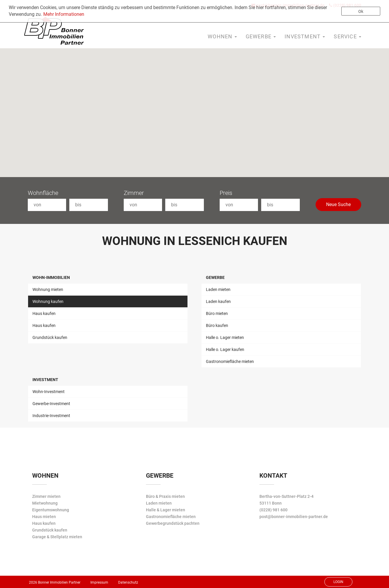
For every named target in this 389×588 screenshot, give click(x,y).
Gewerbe (215, 277)
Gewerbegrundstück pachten (173, 523)
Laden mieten (218, 289)
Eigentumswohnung (51, 510)
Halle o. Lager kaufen (225, 349)
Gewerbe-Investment (51, 404)
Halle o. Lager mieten (225, 337)
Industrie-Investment (51, 416)
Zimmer (134, 193)
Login (338, 582)
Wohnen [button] (222, 36)
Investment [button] (305, 36)
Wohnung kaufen (48, 301)
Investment (45, 380)
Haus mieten (44, 517)
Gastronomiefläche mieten (230, 361)
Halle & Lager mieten (166, 510)
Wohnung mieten (48, 289)
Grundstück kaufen (50, 337)
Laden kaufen (218, 301)
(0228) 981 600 (273, 510)
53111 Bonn (271, 503)
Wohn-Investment (49, 392)
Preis (226, 193)
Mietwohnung (45, 503)
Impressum (99, 582)
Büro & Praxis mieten (165, 496)
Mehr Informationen (64, 14)
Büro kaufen (217, 325)
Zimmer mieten (46, 496)
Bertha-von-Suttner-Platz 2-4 (286, 496)
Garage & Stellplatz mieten (57, 537)
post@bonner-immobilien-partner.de (294, 517)
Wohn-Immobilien (51, 277)
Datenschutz (128, 582)
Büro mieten (217, 313)
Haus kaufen (44, 313)
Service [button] (347, 36)
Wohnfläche (43, 193)
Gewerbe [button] (261, 36)
